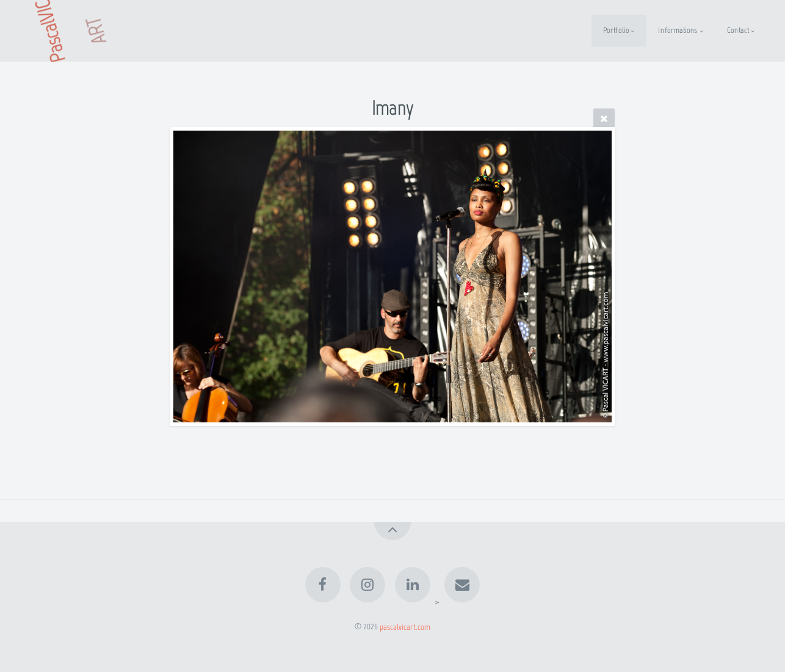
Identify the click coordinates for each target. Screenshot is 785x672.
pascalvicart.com (405, 626)
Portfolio (616, 30)
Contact (738, 30)
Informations (678, 30)
